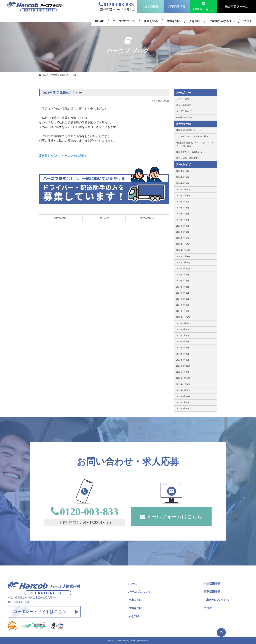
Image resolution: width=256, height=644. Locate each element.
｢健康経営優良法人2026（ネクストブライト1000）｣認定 (195, 144)
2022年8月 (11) (183, 396)
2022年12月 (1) (183, 378)
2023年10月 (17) (184, 323)
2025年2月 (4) (182, 238)
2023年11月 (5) (183, 317)
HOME (99, 21)
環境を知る (174, 21)
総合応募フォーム (236, 6)
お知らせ (154, 101)
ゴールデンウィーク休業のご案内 (192, 136)
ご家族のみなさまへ (222, 21)
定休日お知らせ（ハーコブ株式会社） (63, 156)
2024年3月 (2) (182, 299)
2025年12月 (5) (183, 189)
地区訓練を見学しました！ (189, 130)
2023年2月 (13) (183, 366)
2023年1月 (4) (182, 372)
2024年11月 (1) (183, 256)
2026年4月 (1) (182, 177)
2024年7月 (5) (182, 275)
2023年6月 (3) (182, 341)
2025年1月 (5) (182, 244)
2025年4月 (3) (182, 226)
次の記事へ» (147, 218)
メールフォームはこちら (171, 517)
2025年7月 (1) (182, 208)
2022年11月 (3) (183, 384)
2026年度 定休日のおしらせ (189, 152)
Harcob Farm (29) (184, 117)
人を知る (195, 21)
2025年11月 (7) (183, 195)
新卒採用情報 (177, 6)
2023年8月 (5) (182, 329)
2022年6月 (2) (182, 408)
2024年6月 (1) (182, 281)
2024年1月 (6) (182, 311)
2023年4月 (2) (182, 354)
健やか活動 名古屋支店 (188, 158)
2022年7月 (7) (182, 402)
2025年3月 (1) (182, 232)
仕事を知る (151, 21)
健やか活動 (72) (184, 105)
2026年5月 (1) (182, 171)
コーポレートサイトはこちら (40, 612)
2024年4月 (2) (182, 293)
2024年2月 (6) (182, 305)
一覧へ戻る (104, 218)
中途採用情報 (150, 6)
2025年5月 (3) (182, 220)
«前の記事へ (61, 218)
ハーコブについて (124, 21)
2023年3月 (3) (182, 360)
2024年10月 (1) (183, 262)
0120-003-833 (116, 5)
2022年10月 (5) (183, 390)
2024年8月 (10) (183, 268)
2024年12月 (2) (183, 250)
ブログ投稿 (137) (184, 111)
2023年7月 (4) (182, 335)
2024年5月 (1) (182, 287)
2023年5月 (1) (182, 348)
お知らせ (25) (182, 99)
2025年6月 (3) (182, 214)
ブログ (208, 608)
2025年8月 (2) (182, 202)
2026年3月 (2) (182, 183)
